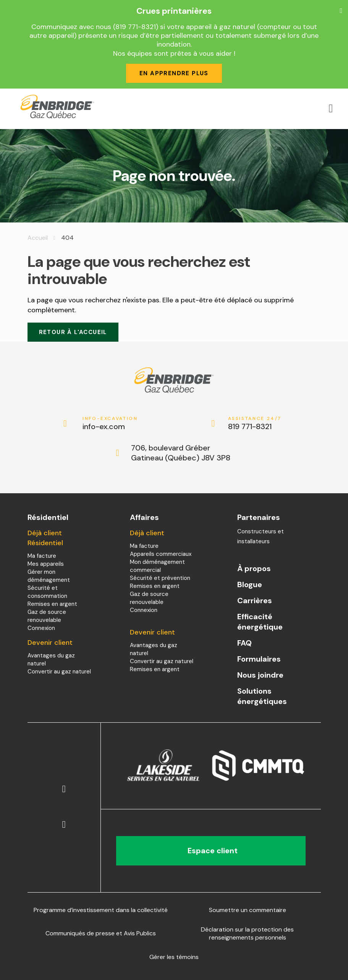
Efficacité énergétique (260, 622)
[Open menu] (331, 108)
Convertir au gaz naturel (59, 672)
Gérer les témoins (174, 957)
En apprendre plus (174, 73)
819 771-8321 (256, 424)
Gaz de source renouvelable (47, 616)
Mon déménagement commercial (157, 566)
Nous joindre (260, 675)
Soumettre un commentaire (248, 910)
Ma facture (42, 556)
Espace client (211, 851)
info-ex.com (110, 424)
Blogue (250, 584)
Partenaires (259, 517)
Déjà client (147, 533)
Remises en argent (52, 604)
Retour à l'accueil (73, 332)
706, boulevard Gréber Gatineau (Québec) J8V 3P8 (181, 453)
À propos (254, 568)
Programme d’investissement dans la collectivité (101, 910)
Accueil (38, 238)
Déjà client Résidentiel (45, 538)
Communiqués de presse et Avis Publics (101, 933)
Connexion (41, 628)
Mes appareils (46, 564)
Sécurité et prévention (160, 578)
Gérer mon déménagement (49, 576)
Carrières (255, 601)
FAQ (244, 643)
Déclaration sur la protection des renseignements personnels (247, 933)
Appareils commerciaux (161, 554)
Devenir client (50, 643)
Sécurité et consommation (47, 592)
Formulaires (259, 659)
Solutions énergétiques (262, 696)
